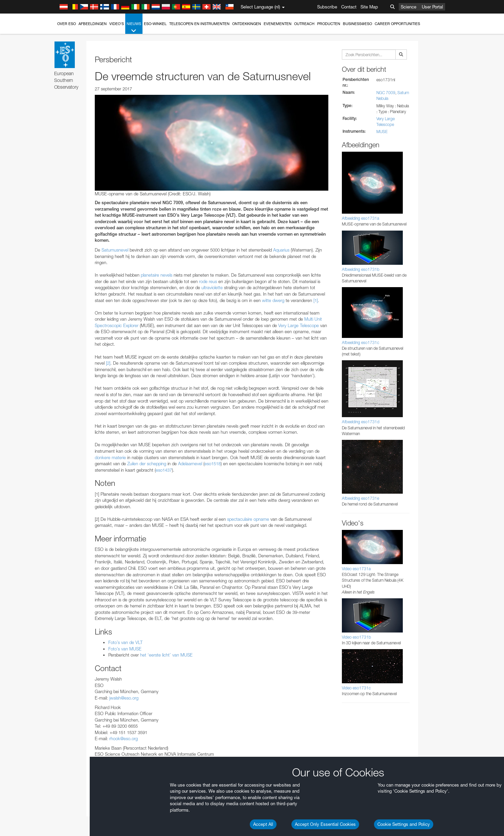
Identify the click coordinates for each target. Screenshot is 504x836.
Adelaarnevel (190, 464)
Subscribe (327, 7)
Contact (349, 7)
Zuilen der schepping (147, 464)
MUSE (382, 132)
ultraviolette (212, 287)
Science (409, 7)
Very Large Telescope (299, 325)
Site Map (369, 7)
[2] (108, 363)
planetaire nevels (157, 275)
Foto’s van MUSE (125, 649)
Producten (329, 24)
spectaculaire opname (248, 519)
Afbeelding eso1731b (361, 269)
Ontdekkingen (247, 24)
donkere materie (110, 457)
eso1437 (164, 470)
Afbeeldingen (93, 24)
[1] (316, 300)
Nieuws (134, 28)
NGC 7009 (386, 93)
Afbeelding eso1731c (360, 342)
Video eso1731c (356, 688)
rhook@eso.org (124, 738)
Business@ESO (357, 24)
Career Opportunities (397, 24)
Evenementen (278, 24)
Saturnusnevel (115, 250)
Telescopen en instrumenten (199, 24)
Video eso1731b (356, 637)
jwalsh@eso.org (124, 698)
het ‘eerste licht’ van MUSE (166, 655)
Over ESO (67, 24)
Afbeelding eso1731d (361, 422)
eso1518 (213, 464)
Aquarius (281, 250)
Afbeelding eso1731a (360, 218)
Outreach (304, 24)
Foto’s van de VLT (125, 642)
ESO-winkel (155, 24)
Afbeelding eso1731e (360, 498)
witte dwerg (273, 300)
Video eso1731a (356, 569)
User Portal (432, 7)
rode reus (208, 281)
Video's (117, 24)
